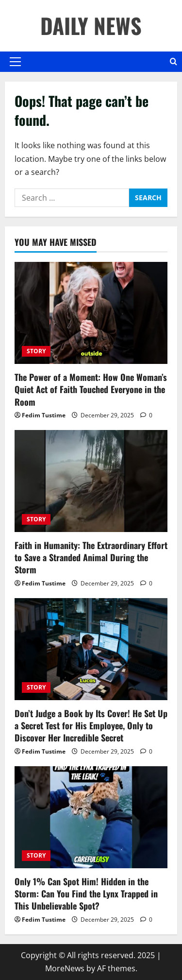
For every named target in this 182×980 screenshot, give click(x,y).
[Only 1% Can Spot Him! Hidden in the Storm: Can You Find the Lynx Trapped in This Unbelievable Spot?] (91, 817)
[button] (15, 62)
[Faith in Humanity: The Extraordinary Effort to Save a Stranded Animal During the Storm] (91, 481)
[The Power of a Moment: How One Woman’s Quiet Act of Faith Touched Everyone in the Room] (91, 313)
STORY (36, 351)
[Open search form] (174, 62)
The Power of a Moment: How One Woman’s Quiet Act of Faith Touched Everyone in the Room (91, 389)
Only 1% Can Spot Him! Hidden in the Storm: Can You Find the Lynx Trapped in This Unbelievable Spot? (86, 894)
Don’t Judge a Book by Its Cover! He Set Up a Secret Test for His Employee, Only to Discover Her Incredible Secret (91, 725)
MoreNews (65, 968)
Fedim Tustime (44, 415)
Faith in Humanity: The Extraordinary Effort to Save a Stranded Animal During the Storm (91, 557)
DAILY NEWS (91, 26)
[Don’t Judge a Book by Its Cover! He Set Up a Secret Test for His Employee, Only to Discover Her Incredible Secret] (91, 649)
